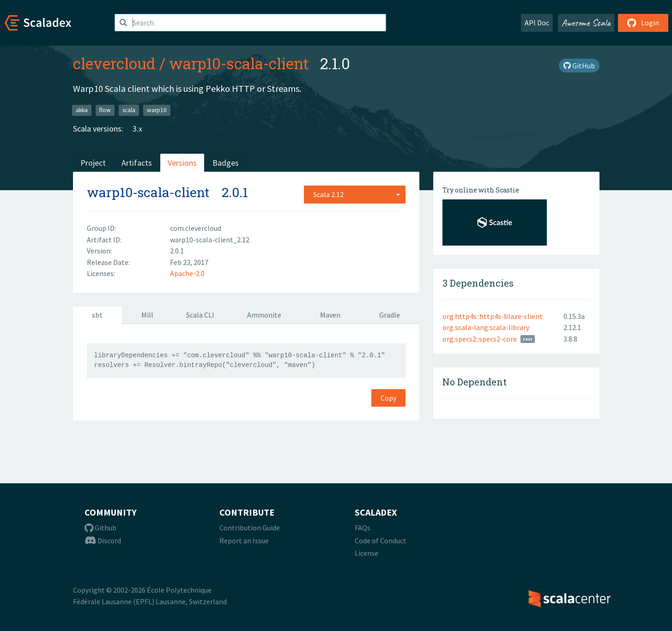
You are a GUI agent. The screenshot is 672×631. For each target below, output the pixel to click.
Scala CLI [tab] (200, 315)
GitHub (579, 66)
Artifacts (137, 163)
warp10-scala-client (239, 63)
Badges (226, 163)
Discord (103, 541)
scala (129, 110)
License (366, 553)
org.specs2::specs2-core (480, 339)
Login (643, 23)
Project (93, 163)
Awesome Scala (586, 23)
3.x (137, 129)
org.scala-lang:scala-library (486, 327)
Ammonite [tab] (264, 315)
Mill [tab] (147, 315)
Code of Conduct (381, 541)
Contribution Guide (250, 528)
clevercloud (114, 63)
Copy (388, 398)
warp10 (157, 110)
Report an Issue (244, 541)
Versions (182, 163)
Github (100, 528)
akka (82, 110)
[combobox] (355, 194)
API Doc (537, 23)
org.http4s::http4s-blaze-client (493, 316)
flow (105, 110)
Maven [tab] (330, 315)
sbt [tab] (97, 315)
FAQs (363, 528)
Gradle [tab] (390, 315)
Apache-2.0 (187, 273)
